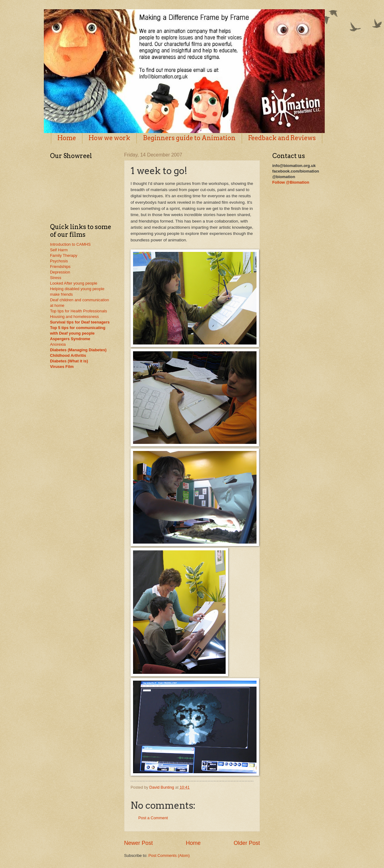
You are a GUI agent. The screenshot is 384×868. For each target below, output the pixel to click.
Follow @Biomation (291, 182)
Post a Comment (153, 818)
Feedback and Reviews (282, 138)
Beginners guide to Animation (189, 138)
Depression (60, 272)
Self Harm (59, 250)
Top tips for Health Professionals (79, 311)
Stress (56, 278)
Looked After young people (74, 283)
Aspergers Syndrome (70, 339)
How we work (109, 138)
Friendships (60, 267)
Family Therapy (64, 255)
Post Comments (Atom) (169, 855)
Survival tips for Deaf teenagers (80, 322)
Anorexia (58, 344)
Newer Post (138, 843)
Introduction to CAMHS (70, 244)
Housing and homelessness (74, 317)
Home (67, 138)
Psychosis (59, 261)
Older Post (247, 843)
